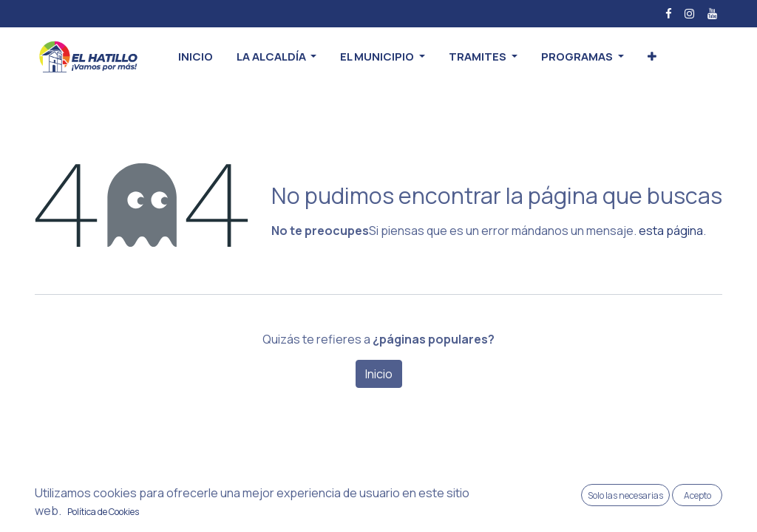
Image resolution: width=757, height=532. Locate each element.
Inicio (379, 374)
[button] (652, 57)
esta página (671, 231)
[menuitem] (196, 57)
